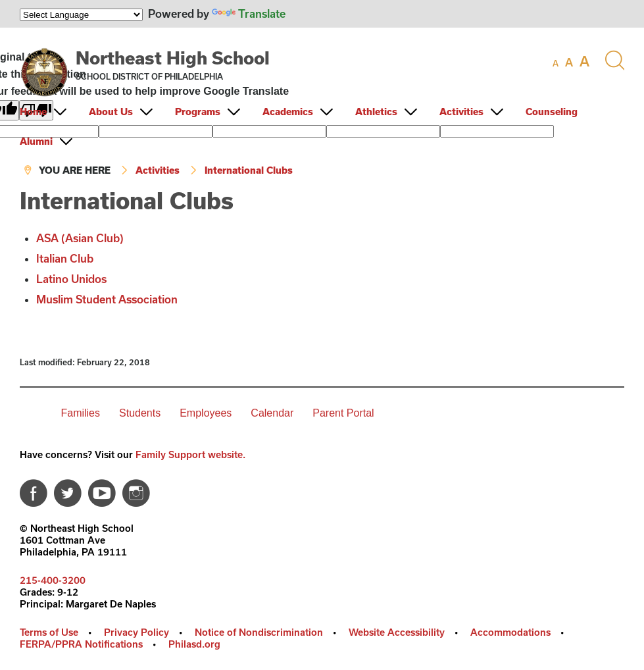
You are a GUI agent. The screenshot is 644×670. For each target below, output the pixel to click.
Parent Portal (343, 413)
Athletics (376, 112)
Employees (206, 413)
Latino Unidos (71, 279)
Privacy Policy (136, 632)
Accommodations (510, 632)
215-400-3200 (53, 580)
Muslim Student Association (107, 299)
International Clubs (249, 170)
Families (80, 413)
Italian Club (65, 258)
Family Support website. (190, 454)
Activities (461, 112)
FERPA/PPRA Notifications (81, 644)
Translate (249, 13)
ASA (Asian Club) (80, 238)
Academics (288, 112)
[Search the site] (614, 61)
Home (33, 112)
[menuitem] (53, 112)
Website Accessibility (397, 632)
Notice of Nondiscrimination (259, 632)
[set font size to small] (556, 63)
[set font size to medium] (569, 63)
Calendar (272, 413)
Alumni (36, 141)
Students (140, 413)
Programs (198, 112)
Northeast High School (173, 58)
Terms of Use (49, 632)
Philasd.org (194, 644)
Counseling (552, 112)
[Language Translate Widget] (81, 15)
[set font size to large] (584, 61)
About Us (111, 112)
